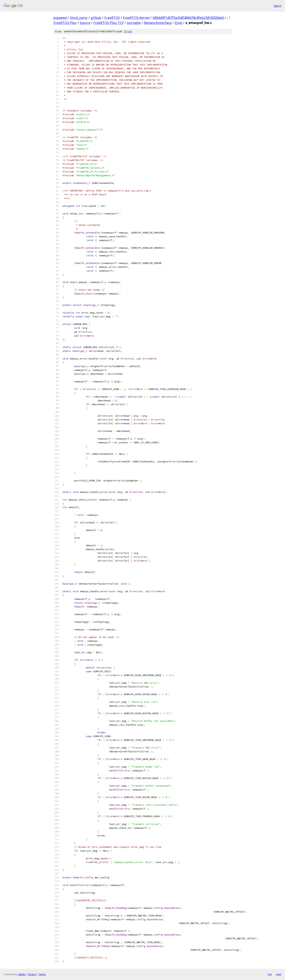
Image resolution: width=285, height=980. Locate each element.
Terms (42, 974)
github (96, 18)
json (278, 974)
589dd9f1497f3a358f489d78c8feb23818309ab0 (188, 18)
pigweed (60, 18)
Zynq (178, 23)
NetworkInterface (158, 23)
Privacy (32, 974)
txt (270, 974)
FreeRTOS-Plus (65, 23)
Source (85, 23)
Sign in (278, 6)
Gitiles (22, 974)
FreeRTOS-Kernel (136, 18)
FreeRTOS (112, 18)
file (128, 31)
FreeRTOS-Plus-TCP (109, 23)
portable (134, 23)
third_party (79, 18)
